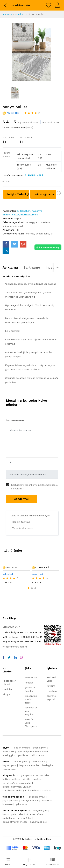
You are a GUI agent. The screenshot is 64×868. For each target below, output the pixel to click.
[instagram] (21, 657)
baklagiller (48, 765)
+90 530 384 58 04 (22, 632)
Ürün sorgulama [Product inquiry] (44, 194)
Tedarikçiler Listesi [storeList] (9, 682)
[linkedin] (15, 657)
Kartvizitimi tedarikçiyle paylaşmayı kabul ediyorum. (34, 487)
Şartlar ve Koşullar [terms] (30, 689)
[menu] (8, 862)
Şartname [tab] (32, 267)
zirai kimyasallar (32, 779)
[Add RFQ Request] (29, 862)
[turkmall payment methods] (34, 848)
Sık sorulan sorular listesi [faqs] (31, 699)
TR (17, 230)
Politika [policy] (29, 683)
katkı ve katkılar (11, 779)
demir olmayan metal (15, 822)
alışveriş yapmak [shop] (51, 698)
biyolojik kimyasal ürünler (17, 787)
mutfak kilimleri (29, 215)
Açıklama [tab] (10, 267)
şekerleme (22, 804)
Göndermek (22, 499)
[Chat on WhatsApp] (48, 247)
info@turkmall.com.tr (15, 647)
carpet (17, 218)
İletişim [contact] (51, 686)
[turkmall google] (23, 244)
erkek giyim (9, 755)
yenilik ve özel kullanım (31, 755)
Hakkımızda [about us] (31, 678)
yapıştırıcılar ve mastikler (35, 775)
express (30, 234)
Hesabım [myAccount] (52, 691)
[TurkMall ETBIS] (53, 644)
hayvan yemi (9, 765)
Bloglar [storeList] (7, 694)
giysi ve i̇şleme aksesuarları (33, 752)
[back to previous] (17, 5)
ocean (39, 234)
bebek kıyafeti (22, 748)
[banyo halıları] (32, 52)
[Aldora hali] (33, 175)
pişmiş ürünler (10, 800)
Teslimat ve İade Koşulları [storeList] (31, 711)
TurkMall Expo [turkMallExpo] (52, 679)
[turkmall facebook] (6, 244)
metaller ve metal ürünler (17, 818)
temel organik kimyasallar (17, 783)
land (47, 234)
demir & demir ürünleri (32, 814)
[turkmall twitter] (15, 244)
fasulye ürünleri (30, 800)
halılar (16, 215)
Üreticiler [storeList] (8, 689)
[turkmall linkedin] (6, 251)
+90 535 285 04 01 (22, 637)
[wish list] (59, 194)
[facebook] (3, 657)
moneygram (32, 222)
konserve (8, 804)
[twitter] (9, 657)
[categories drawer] (53, 862)
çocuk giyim (40, 748)
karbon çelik (9, 814)
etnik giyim (9, 752)
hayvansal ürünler (29, 765)
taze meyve (9, 769)
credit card (16, 226)
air (52, 234)
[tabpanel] (32, 331)
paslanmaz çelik (39, 822)
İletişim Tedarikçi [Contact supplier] (18, 194)
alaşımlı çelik (40, 810)
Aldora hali (13, 113)
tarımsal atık (39, 762)
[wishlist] (49, 5)
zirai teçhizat (21, 762)
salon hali (8, 574)
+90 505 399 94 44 (22, 642)
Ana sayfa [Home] (8, 14)
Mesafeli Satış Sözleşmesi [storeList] (31, 723)
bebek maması (37, 797)
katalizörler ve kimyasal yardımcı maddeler (27, 790)
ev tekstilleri (22, 14)
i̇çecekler (47, 800)
